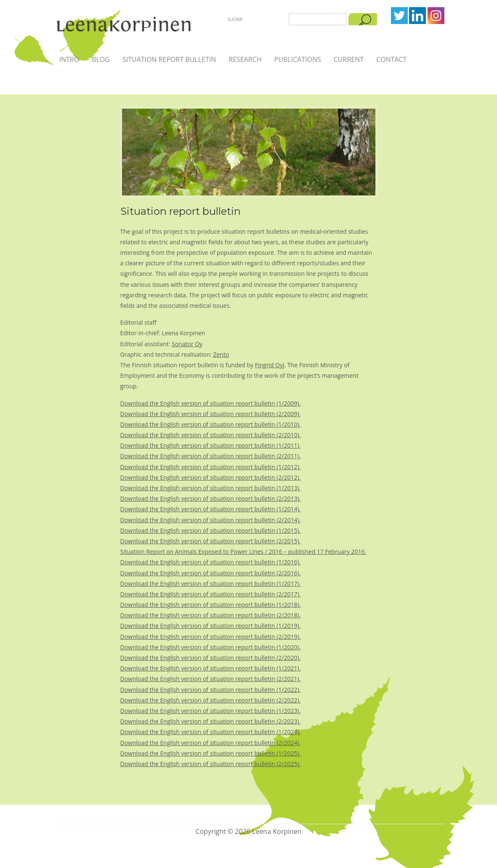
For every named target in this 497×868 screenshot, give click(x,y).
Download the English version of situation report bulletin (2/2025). (211, 764)
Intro (69, 59)
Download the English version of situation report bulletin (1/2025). (211, 753)
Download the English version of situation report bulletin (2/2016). (211, 573)
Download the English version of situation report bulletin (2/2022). (211, 700)
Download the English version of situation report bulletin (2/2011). (211, 456)
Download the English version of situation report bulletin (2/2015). (211, 541)
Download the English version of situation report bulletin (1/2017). (211, 584)
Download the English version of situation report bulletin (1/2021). (211, 668)
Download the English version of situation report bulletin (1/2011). (211, 445)
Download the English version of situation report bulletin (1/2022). (211, 690)
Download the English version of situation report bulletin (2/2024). (211, 743)
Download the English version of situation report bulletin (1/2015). (211, 530)
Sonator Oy (187, 344)
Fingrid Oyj (270, 365)
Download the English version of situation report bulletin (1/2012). (211, 467)
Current (349, 59)
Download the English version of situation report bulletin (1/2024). (211, 732)
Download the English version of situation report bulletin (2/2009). (211, 414)
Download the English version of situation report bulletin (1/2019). (211, 626)
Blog (101, 59)
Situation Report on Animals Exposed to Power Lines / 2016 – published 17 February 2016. (243, 552)
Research (245, 59)
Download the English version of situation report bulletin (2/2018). (211, 615)
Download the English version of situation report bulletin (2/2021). (211, 679)
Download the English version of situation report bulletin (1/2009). (211, 403)
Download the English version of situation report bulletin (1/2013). (211, 488)
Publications (298, 59)
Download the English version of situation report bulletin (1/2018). (211, 605)
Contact (391, 59)
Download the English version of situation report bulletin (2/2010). (211, 435)
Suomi (235, 19)
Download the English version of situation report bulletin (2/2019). (211, 637)
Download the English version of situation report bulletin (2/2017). (211, 594)
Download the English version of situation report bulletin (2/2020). (211, 658)
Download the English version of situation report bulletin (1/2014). (211, 509)
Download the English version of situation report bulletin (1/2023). (211, 711)
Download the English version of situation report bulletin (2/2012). (211, 477)
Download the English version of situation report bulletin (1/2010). (211, 424)
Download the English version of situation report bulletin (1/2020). (211, 647)
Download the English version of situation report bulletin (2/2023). (211, 721)
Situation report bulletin (169, 59)
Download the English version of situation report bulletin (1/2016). (211, 562)
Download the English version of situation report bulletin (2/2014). (211, 520)
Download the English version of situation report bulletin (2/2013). (211, 498)
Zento (221, 354)
